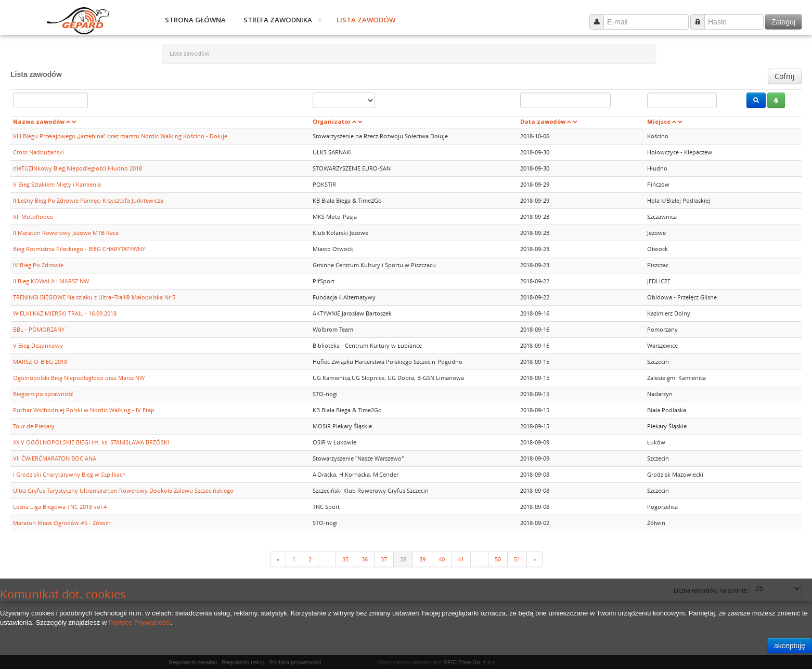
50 (498, 559)
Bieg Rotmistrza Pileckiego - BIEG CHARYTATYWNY (79, 249)
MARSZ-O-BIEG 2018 (40, 362)
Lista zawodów (366, 20)
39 (422, 559)
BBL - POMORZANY (39, 329)
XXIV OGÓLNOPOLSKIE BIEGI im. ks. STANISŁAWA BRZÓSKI (91, 442)
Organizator (332, 121)
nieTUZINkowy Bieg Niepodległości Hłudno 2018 (78, 168)
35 (345, 559)
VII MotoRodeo (33, 217)
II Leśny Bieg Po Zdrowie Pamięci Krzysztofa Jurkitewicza (88, 200)
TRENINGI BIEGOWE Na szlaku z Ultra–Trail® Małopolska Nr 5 (94, 297)
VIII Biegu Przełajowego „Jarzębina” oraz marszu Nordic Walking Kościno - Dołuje (120, 136)
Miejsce (659, 121)
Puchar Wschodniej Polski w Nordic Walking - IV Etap (84, 410)
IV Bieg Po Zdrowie (38, 265)
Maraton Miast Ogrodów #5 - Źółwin (62, 523)
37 (384, 559)
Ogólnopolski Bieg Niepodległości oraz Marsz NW (79, 378)
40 (442, 559)
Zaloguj (783, 22)
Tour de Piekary (34, 426)
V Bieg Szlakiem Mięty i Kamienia (57, 184)
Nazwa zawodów (39, 121)
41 (461, 559)
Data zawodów (543, 121)
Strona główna (195, 20)
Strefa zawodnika (278, 20)
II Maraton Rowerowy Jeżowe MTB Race (66, 233)
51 (517, 559)
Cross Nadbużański (38, 152)
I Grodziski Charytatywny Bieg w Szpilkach (69, 474)
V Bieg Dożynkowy (38, 345)
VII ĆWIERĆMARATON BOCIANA (55, 458)
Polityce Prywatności (140, 622)
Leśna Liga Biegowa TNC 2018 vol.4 (60, 507)
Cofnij (785, 76)
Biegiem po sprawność (43, 394)
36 (365, 559)
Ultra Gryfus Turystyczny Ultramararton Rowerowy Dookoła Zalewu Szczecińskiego (123, 490)
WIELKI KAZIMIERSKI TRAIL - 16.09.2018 (65, 313)
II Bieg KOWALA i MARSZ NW (51, 281)
